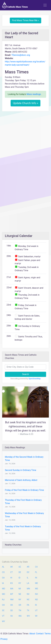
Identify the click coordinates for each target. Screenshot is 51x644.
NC (28, 600)
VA (11, 616)
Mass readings (34, 94)
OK (12, 605)
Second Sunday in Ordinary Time (21, 470)
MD (3, 589)
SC (3, 611)
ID (20, 578)
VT (3, 616)
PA (28, 605)
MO (3, 594)
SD (12, 611)
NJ (3, 600)
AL (3, 567)
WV (28, 616)
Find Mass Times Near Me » (26, 20)
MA (12, 589)
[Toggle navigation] (45, 5)
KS (12, 583)
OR (20, 605)
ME (36, 583)
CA (36, 567)
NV (28, 594)
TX (28, 611)
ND (36, 600)
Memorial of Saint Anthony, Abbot (21, 480)
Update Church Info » (26, 103)
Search (26, 374)
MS (36, 589)
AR (28, 567)
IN (36, 578)
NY (20, 600)
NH (36, 594)
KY (20, 583)
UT (36, 611)
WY (3, 621)
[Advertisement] (26, 140)
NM (12, 600)
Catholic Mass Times (15, 5)
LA (28, 583)
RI (36, 605)
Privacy (4, 639)
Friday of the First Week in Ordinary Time (24, 490)
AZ (20, 567)
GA (3, 578)
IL (28, 578)
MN (28, 589)
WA (20, 616)
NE (20, 594)
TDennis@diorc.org (21, 55)
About (32, 634)
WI (36, 616)
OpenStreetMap (35, 379)
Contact (40, 634)
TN (20, 611)
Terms (48, 634)
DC (28, 572)
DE (20, 572)
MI (20, 589)
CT (12, 572)
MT (12, 594)
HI (11, 578)
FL (36, 572)
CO (3, 572)
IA (3, 583)
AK (12, 567)
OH (3, 605)
